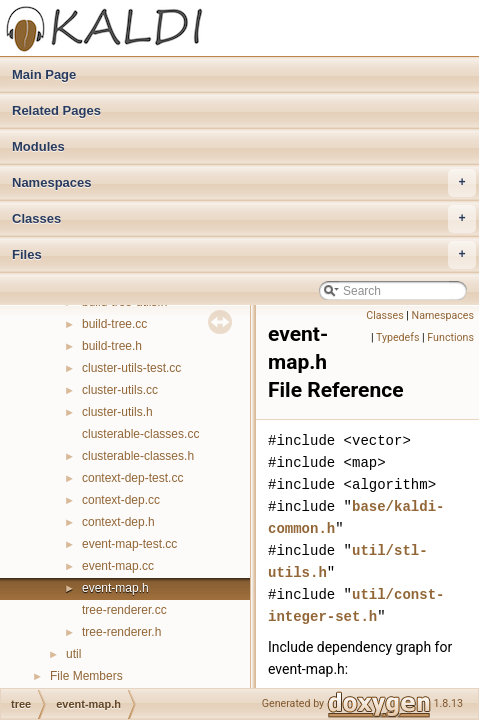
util (73, 654)
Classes (244, 219)
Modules (38, 146)
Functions (450, 337)
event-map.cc (118, 566)
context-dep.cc (121, 500)
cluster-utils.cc (120, 390)
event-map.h (115, 588)
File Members (86, 676)
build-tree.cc (114, 324)
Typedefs (398, 337)
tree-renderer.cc (124, 610)
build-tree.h (112, 346)
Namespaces (244, 183)
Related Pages (56, 110)
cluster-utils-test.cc (131, 368)
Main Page (44, 74)
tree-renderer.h (121, 632)
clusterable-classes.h (138, 456)
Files (244, 255)
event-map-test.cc (129, 544)
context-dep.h (118, 522)
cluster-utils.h (117, 412)
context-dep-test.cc (132, 478)
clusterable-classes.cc (140, 434)
